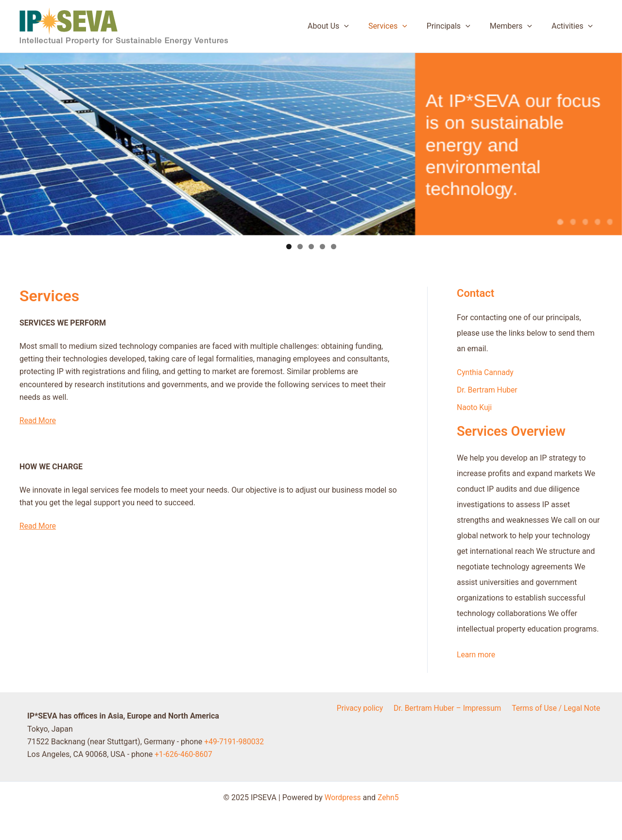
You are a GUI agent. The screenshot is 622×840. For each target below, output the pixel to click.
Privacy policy (363, 708)
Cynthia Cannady (486, 372)
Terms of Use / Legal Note (557, 708)
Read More (38, 420)
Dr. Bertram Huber (488, 390)
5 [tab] (334, 247)
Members (517, 26)
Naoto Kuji (475, 407)
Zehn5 (389, 797)
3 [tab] (311, 247)
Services (401, 26)
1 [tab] (289, 247)
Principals (458, 26)
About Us (346, 26)
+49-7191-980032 (235, 742)
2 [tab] (300, 247)
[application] (362, 26)
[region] (311, 154)
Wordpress (342, 797)
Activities (574, 26)
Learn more (476, 655)
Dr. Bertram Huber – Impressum (449, 708)
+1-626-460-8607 (184, 754)
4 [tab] (322, 247)
